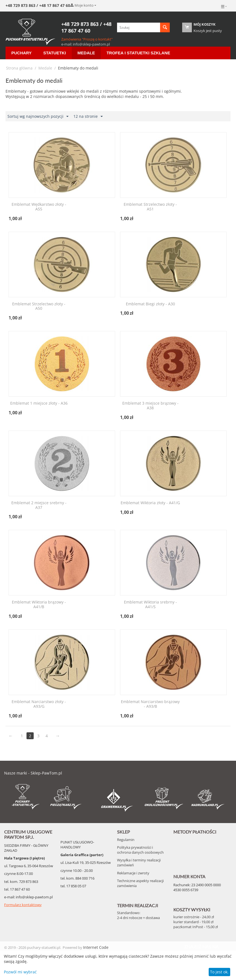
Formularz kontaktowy (23, 905)
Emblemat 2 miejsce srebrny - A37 (39, 505)
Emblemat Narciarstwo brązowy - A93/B (150, 704)
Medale (86, 53)
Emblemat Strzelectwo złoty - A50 (39, 306)
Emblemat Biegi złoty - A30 (150, 304)
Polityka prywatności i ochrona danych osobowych (140, 850)
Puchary (22, 53)
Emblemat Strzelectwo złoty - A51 (150, 207)
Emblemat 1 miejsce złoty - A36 (39, 403)
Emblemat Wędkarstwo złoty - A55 (39, 207)
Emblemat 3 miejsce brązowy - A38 (150, 406)
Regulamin (126, 840)
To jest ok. (219, 972)
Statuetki (55, 53)
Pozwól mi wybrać (20, 972)
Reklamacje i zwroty (133, 873)
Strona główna (19, 68)
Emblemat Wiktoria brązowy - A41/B (39, 605)
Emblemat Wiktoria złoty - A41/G (150, 503)
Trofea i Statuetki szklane (138, 53)
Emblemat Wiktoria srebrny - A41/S (150, 605)
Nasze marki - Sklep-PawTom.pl (33, 773)
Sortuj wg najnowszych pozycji (38, 117)
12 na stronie (88, 117)
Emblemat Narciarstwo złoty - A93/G (39, 704)
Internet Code (96, 947)
